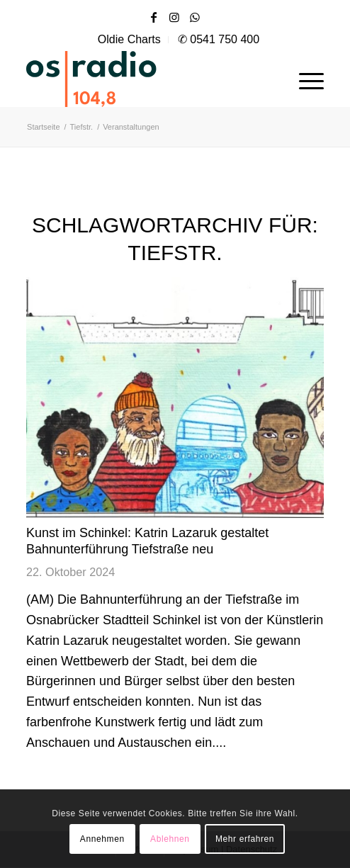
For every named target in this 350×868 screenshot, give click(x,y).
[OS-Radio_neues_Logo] (132, 79)
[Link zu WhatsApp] (195, 17)
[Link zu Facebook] (154, 17)
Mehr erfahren (245, 839)
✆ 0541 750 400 (219, 39)
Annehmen (102, 839)
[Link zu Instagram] (174, 17)
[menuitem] (130, 40)
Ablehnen (170, 839)
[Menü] (304, 79)
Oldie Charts (129, 39)
